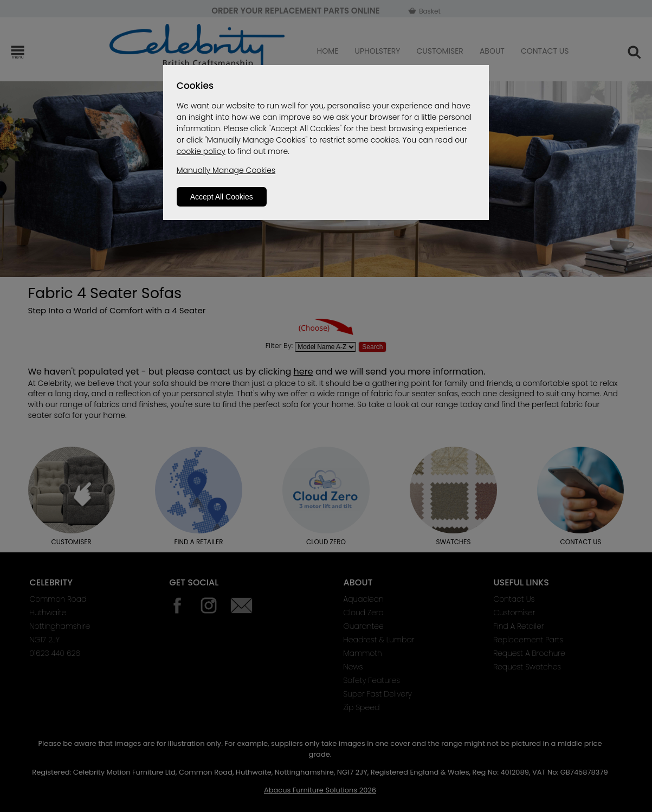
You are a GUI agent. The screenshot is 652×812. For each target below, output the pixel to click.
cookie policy (201, 151)
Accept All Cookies (222, 197)
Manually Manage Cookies (226, 170)
